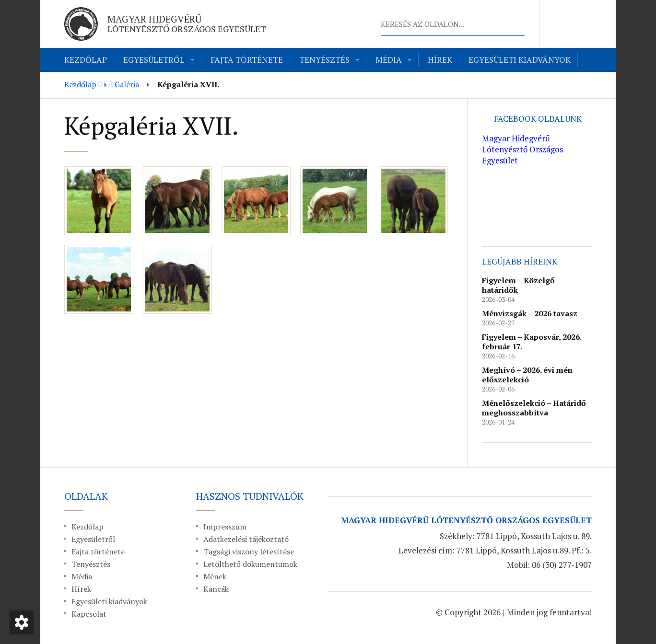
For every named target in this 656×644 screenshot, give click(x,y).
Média (389, 60)
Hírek (440, 60)
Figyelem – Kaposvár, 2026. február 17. (532, 342)
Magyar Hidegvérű (187, 23)
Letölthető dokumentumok (250, 564)
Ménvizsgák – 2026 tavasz (530, 313)
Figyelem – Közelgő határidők (518, 285)
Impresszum (225, 527)
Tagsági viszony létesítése (249, 552)
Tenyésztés (324, 60)
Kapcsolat (89, 614)
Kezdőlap (86, 60)
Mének (215, 576)
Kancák (216, 589)
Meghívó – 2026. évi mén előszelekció (527, 375)
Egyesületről (154, 60)
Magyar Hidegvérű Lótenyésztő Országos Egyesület (522, 149)
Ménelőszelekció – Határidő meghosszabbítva (534, 408)
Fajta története (247, 60)
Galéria (127, 84)
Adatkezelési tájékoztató (246, 539)
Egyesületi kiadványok (520, 60)
